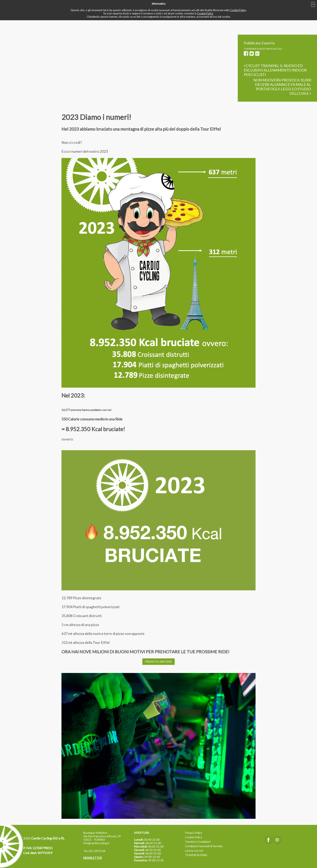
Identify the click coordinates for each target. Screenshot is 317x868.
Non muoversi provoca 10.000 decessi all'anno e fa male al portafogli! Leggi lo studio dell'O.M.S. (282, 87)
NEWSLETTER (93, 858)
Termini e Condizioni (198, 842)
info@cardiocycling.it (96, 843)
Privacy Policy (194, 833)
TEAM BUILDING (196, 855)
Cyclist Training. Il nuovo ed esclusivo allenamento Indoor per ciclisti (275, 70)
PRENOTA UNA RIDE (158, 662)
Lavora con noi (194, 850)
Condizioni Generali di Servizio (204, 846)
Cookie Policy (238, 10)
